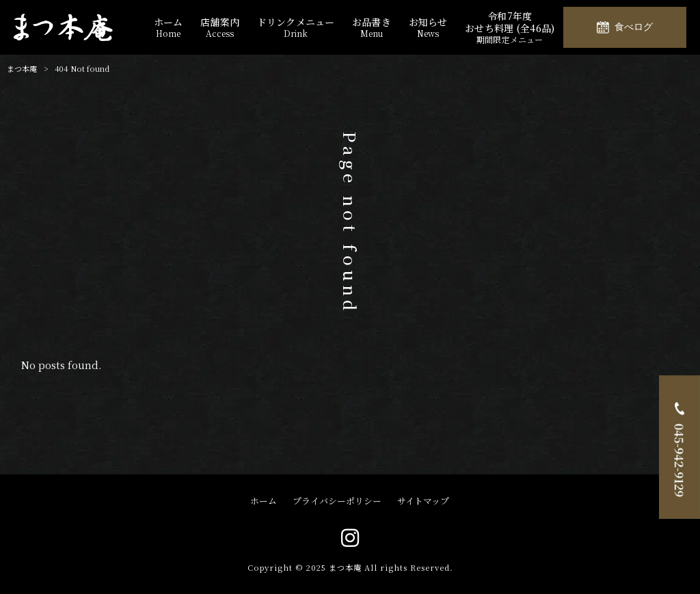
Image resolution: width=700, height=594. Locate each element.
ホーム (264, 501)
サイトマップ (423, 501)
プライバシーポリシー (337, 501)
